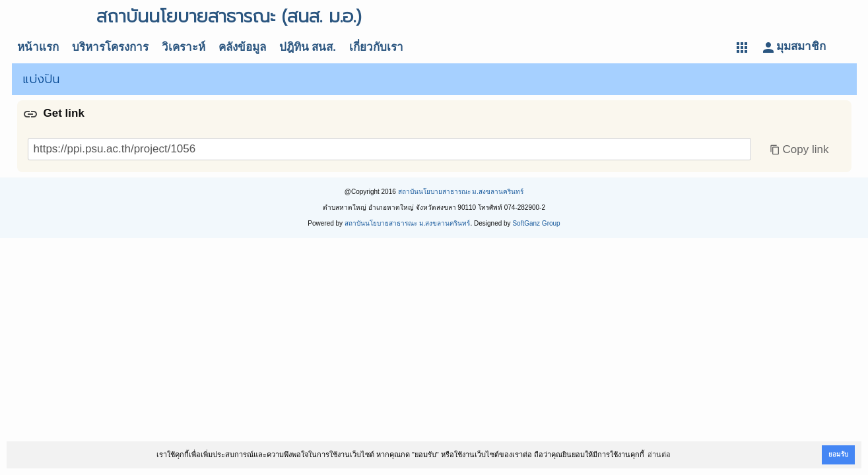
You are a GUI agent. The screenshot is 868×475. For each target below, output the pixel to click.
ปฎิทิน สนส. (308, 47)
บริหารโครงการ (110, 47)
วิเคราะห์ (184, 47)
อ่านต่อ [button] (659, 455)
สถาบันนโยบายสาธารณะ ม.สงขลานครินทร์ (461, 192)
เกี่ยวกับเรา (376, 47)
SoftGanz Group (536, 223)
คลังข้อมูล (242, 47)
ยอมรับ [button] (838, 454)
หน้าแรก (38, 47)
